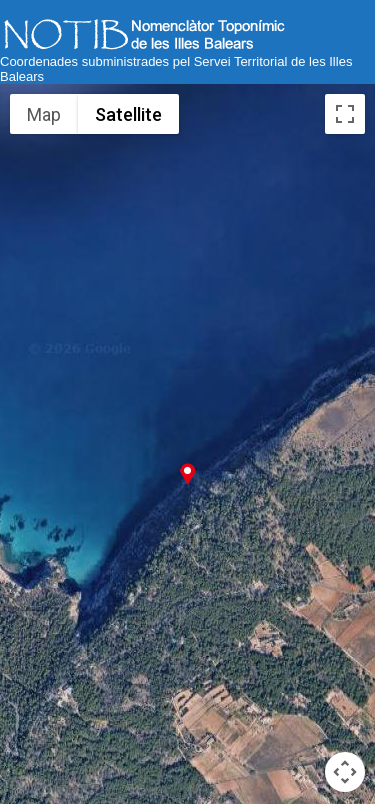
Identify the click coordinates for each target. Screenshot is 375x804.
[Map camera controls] (345, 772)
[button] (187, 473)
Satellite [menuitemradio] (128, 114)
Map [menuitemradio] (44, 114)
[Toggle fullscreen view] (345, 114)
